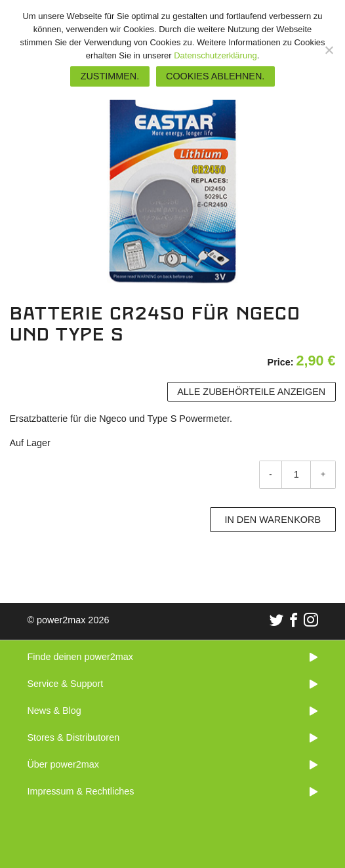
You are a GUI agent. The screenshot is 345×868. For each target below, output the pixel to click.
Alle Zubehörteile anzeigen (251, 392)
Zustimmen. (110, 76)
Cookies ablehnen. (215, 76)
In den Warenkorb (273, 520)
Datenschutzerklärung (215, 55)
